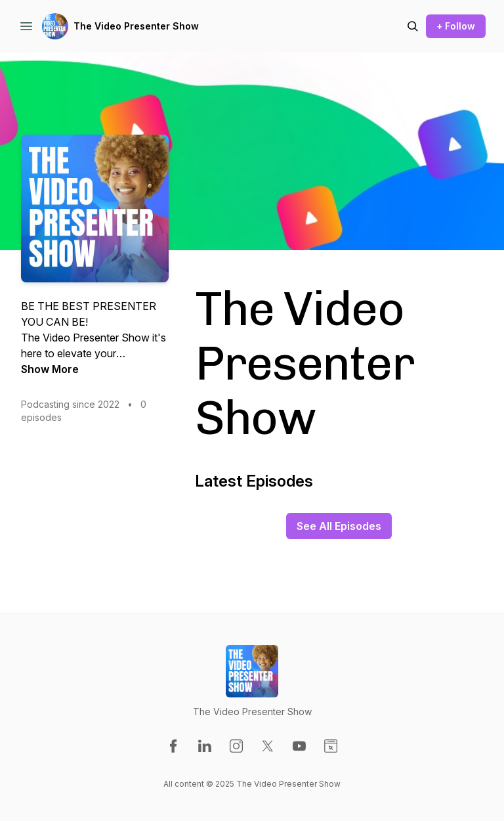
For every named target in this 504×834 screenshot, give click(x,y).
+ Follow (456, 26)
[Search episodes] (413, 26)
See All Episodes (339, 526)
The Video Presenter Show (136, 26)
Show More (50, 369)
